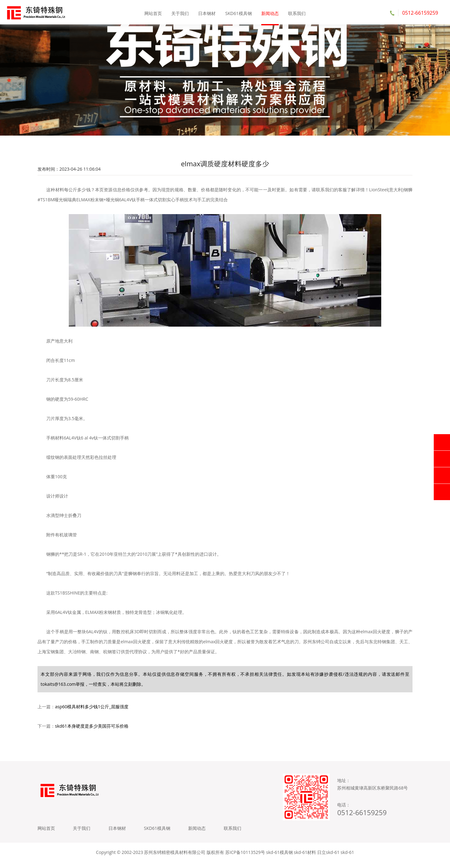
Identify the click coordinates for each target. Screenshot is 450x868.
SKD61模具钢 (238, 12)
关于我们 (180, 12)
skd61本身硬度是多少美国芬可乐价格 (92, 729)
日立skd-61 (328, 858)
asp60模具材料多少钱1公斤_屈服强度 (92, 710)
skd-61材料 (305, 858)
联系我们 (296, 12)
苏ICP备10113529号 (245, 858)
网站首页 (154, 12)
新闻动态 (270, 12)
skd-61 (347, 858)
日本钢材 (207, 12)
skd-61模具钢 (280, 858)
